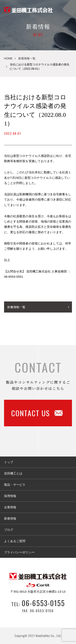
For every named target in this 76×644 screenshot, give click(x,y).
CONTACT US (37, 413)
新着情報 (10, 518)
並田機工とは (13, 473)
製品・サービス (15, 485)
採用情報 (10, 496)
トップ (9, 462)
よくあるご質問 (15, 541)
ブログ (9, 530)
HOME (8, 58)
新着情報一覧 (27, 58)
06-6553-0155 (43, 603)
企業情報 (10, 507)
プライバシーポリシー (19, 552)
